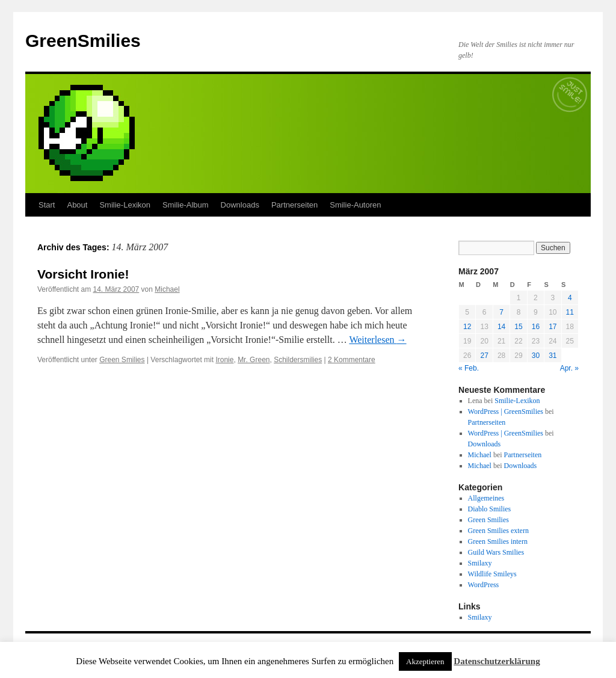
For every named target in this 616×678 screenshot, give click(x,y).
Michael (167, 289)
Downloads (240, 205)
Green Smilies (122, 360)
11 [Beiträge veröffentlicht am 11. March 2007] (570, 312)
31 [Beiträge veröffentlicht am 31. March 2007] (553, 356)
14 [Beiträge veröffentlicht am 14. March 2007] (501, 327)
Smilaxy (480, 563)
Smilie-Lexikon (125, 205)
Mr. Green (254, 360)
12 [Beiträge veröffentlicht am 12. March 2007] (467, 327)
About (77, 205)
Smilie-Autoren (355, 205)
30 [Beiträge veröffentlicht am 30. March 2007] (536, 356)
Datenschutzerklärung (497, 661)
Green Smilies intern (498, 541)
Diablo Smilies (490, 509)
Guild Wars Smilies (496, 552)
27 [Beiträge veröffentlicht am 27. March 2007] (484, 356)
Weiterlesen (377, 340)
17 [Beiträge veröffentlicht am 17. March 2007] (553, 327)
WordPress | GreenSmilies (506, 411)
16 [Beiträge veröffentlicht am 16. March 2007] (536, 327)
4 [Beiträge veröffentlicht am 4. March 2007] (570, 298)
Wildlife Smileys (492, 574)
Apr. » (569, 368)
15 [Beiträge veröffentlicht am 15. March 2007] (518, 327)
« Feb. (469, 368)
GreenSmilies (83, 41)
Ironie (224, 360)
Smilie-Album (186, 205)
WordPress (484, 585)
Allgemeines (486, 498)
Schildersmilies (298, 360)
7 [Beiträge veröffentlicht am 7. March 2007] (501, 312)
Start (47, 205)
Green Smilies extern (498, 531)
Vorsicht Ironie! (83, 274)
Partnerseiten (294, 205)
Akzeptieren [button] (425, 661)
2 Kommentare (352, 360)
